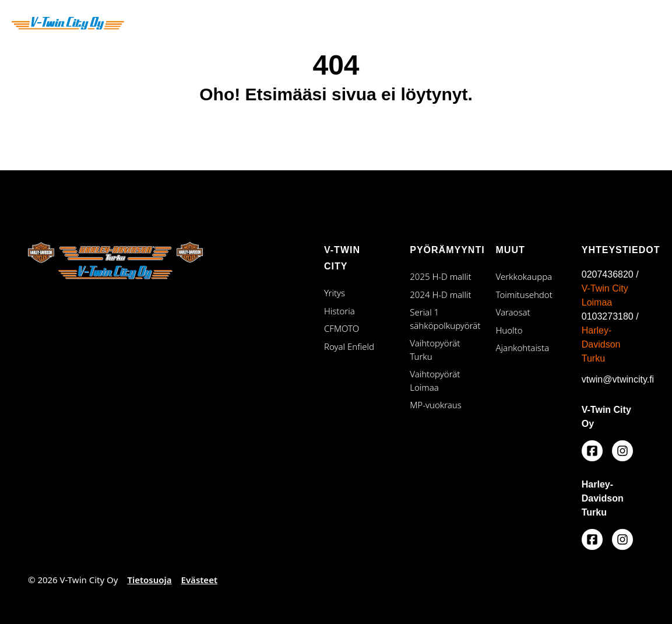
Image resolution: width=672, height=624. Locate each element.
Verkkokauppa (524, 276)
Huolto (509, 330)
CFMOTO (342, 328)
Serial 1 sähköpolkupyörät (441, 319)
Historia (339, 311)
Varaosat (513, 312)
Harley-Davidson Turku (601, 344)
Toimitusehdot (524, 295)
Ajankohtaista (523, 348)
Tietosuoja (149, 580)
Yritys (335, 293)
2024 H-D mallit (440, 295)
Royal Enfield (349, 346)
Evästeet (199, 580)
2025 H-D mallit (440, 276)
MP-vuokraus (436, 405)
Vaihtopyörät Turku (441, 350)
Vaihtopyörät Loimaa (441, 381)
